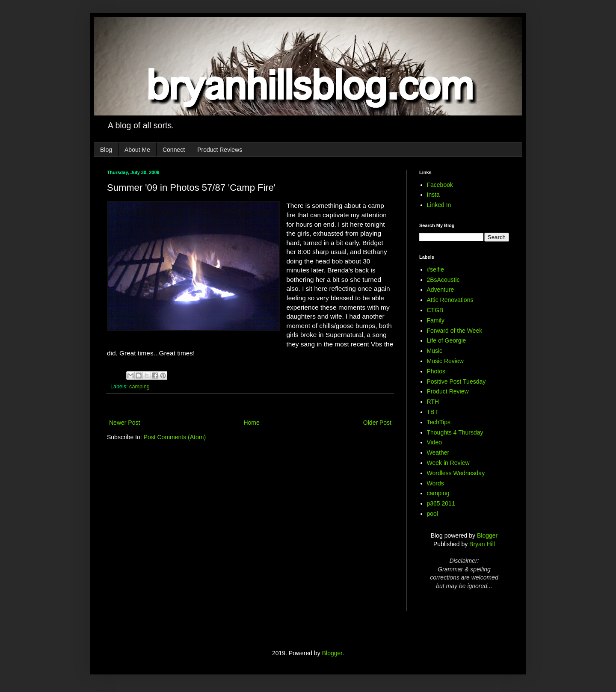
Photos (436, 371)
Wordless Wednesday (456, 473)
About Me (137, 150)
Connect (174, 150)
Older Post (377, 423)
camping (139, 387)
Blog (106, 150)
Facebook (440, 185)
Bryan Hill (482, 544)
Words (435, 483)
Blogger (487, 535)
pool (432, 514)
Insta (433, 195)
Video (435, 442)
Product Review (448, 391)
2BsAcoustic (443, 280)
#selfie (435, 269)
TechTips (439, 422)
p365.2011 (441, 503)
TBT (432, 412)
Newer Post (124, 423)
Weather (438, 452)
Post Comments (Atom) (175, 437)
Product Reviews (220, 150)
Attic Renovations (450, 300)
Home (251, 423)
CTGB (435, 310)
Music (435, 351)
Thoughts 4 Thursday (455, 432)
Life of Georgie (447, 340)
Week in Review (448, 463)
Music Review (445, 361)
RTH (433, 402)
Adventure (441, 290)
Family (436, 320)
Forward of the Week (455, 331)
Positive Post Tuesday (456, 381)
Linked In (439, 205)
